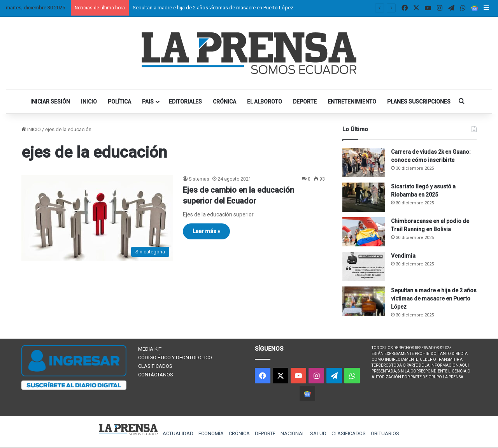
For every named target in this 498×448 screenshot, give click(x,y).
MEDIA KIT (150, 349)
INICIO (89, 102)
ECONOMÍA (211, 433)
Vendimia (403, 256)
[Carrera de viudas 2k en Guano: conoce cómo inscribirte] (364, 163)
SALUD (318, 433)
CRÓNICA (224, 102)
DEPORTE (305, 102)
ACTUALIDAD (178, 433)
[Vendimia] (364, 266)
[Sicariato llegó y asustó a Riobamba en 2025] (364, 197)
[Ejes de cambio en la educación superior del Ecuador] (97, 218)
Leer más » (206, 231)
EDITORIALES (185, 102)
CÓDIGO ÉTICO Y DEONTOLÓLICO (175, 358)
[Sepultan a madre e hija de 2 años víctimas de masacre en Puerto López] (364, 301)
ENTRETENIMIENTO (352, 102)
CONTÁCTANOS (156, 375)
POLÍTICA (119, 102)
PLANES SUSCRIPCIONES (419, 102)
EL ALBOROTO (265, 102)
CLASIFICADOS (155, 366)
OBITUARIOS (385, 433)
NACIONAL (293, 433)
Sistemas (199, 179)
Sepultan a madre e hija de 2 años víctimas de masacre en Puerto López (213, 8)
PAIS (148, 102)
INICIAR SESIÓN (50, 102)
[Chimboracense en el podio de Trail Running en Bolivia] (364, 232)
